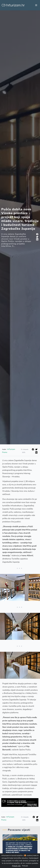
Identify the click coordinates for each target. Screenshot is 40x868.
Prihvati (25, 866)
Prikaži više (16, 866)
